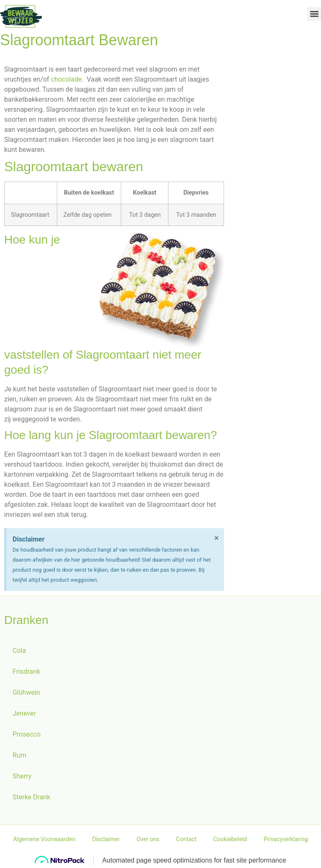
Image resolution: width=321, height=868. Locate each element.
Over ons (148, 839)
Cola (19, 651)
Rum (19, 755)
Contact (186, 839)
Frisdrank (26, 672)
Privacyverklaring (286, 839)
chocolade (66, 79)
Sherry (22, 776)
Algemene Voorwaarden (44, 839)
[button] (314, 14)
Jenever (24, 713)
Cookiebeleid (230, 839)
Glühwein (26, 692)
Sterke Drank (31, 797)
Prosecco (27, 734)
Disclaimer (106, 839)
